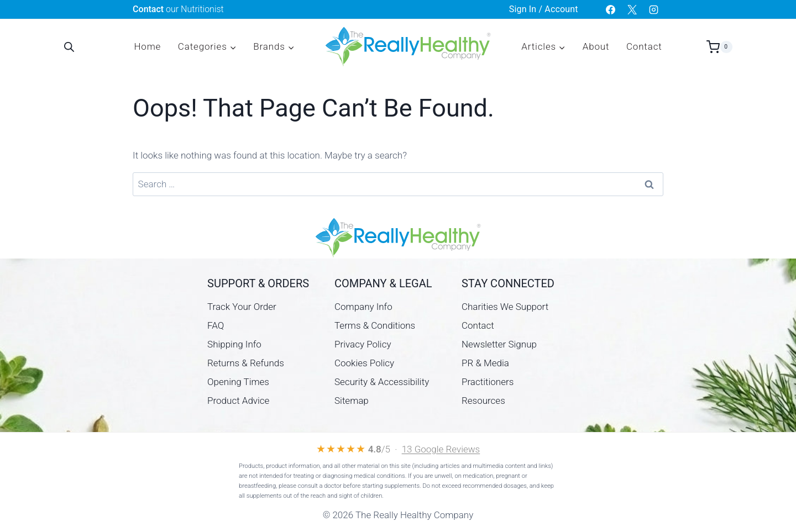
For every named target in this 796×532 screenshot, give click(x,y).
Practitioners (488, 382)
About (596, 46)
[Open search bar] (69, 47)
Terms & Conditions (375, 325)
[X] (632, 9)
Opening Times (238, 382)
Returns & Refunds (246, 363)
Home (147, 46)
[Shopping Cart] (719, 47)
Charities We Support (505, 307)
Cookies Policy (364, 363)
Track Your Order (242, 307)
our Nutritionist (178, 9)
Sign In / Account (544, 9)
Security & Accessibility (382, 382)
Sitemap (352, 401)
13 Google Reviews (441, 449)
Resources (483, 401)
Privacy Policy (363, 344)
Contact (644, 46)
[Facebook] (611, 9)
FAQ (216, 325)
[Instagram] (654, 9)
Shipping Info (234, 344)
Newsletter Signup (499, 344)
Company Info (363, 307)
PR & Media (485, 363)
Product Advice (238, 401)
